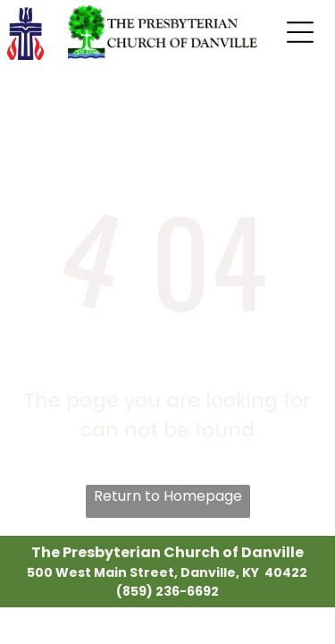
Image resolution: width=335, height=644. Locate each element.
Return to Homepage (168, 496)
